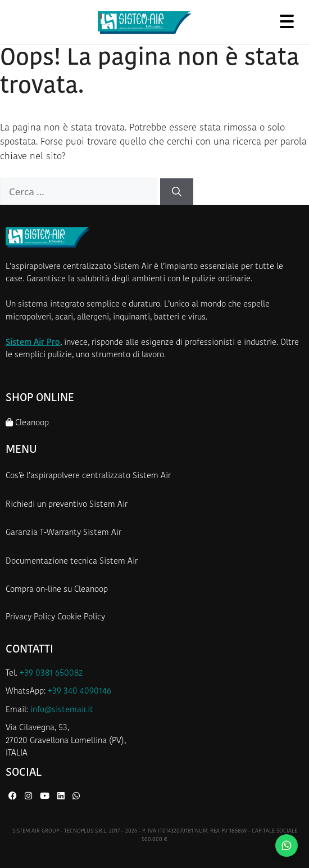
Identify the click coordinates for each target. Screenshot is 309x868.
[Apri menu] (287, 21)
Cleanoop (27, 423)
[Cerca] (177, 192)
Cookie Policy (81, 617)
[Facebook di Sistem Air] (14, 797)
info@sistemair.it (62, 710)
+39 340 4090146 (79, 692)
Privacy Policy (30, 617)
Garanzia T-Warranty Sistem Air (63, 533)
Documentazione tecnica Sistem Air (72, 562)
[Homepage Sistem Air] (145, 23)
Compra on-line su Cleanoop (57, 590)
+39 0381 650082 (51, 674)
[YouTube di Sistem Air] (46, 797)
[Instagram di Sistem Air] (29, 797)
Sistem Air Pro (33, 343)
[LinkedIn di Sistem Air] (62, 797)
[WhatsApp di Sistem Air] (76, 797)
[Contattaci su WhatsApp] (287, 845)
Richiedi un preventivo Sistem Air (67, 505)
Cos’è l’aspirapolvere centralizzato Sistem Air (88, 476)
